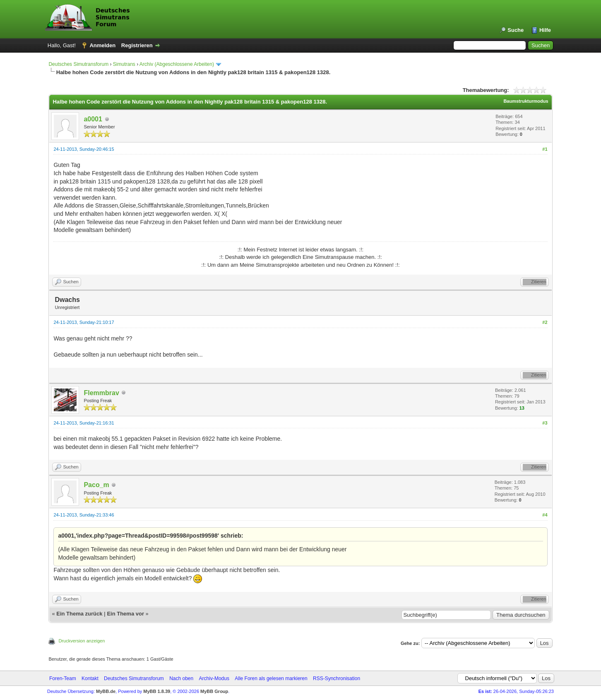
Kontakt (90, 678)
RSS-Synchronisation (337, 678)
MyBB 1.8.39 (157, 691)
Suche (516, 30)
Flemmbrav (101, 393)
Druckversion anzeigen (82, 641)
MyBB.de (106, 691)
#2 (545, 322)
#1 (545, 149)
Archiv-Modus (214, 678)
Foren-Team (63, 678)
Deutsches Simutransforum (78, 64)
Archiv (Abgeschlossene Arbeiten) (177, 64)
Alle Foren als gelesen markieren (271, 678)
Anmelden (102, 45)
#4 (545, 515)
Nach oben (181, 678)
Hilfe (545, 30)
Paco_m (96, 485)
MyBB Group (214, 691)
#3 (545, 423)
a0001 (93, 119)
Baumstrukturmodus (526, 101)
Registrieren (137, 45)
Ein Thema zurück (79, 614)
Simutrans (124, 64)
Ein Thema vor (125, 614)
